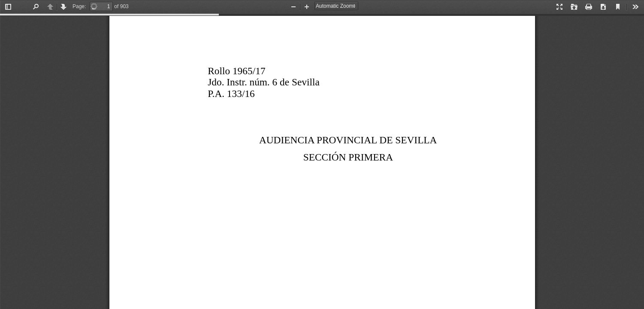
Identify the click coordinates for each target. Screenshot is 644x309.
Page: (79, 6)
